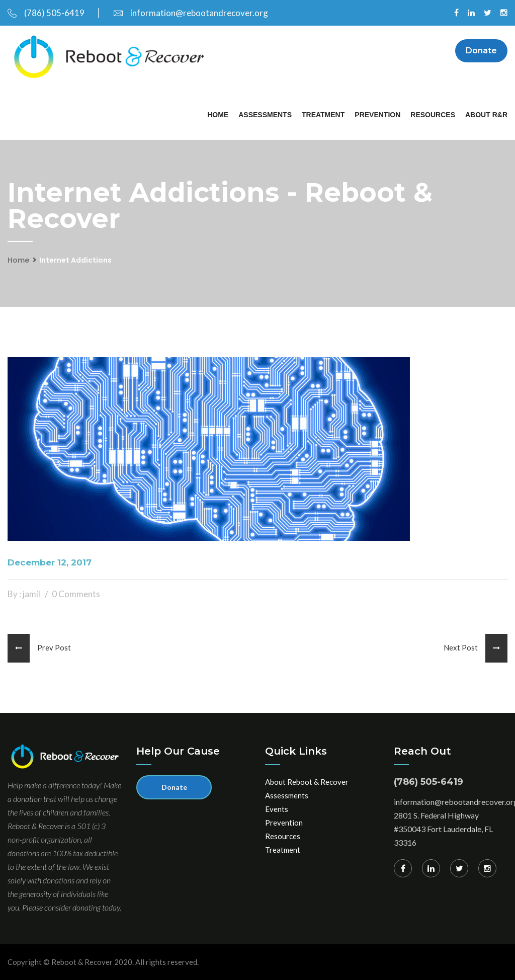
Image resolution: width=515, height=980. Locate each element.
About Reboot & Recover (307, 782)
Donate (481, 51)
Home (218, 115)
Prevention (377, 115)
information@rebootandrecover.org (191, 13)
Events (277, 809)
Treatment (323, 115)
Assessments (265, 115)
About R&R (486, 115)
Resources (433, 115)
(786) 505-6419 (46, 13)
